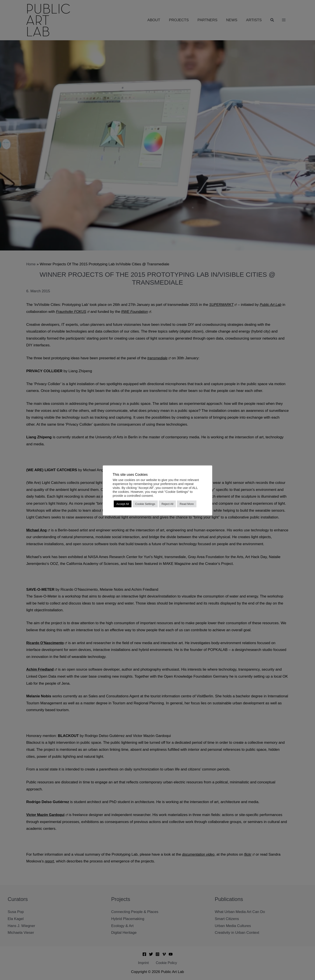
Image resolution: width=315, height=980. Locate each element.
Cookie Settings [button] (145, 504)
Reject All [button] (167, 504)
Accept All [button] (123, 504)
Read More (187, 504)
